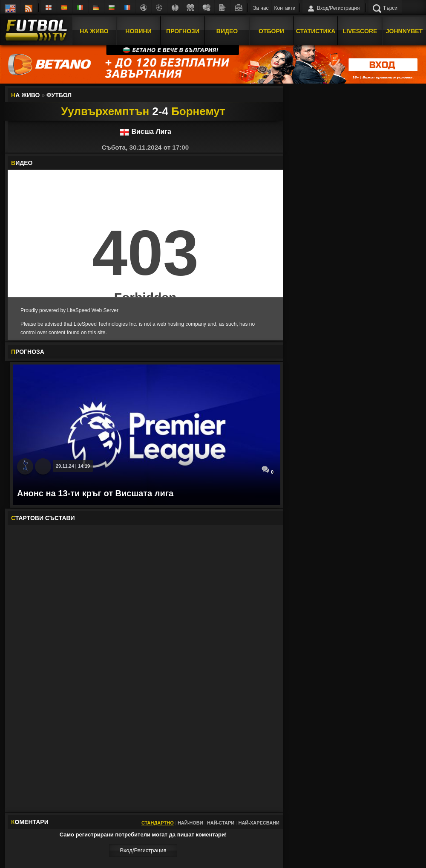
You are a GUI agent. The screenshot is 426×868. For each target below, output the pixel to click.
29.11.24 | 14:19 (73, 466)
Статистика (316, 31)
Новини (138, 31)
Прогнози (183, 31)
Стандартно (158, 823)
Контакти (285, 8)
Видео (227, 31)
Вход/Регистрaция (143, 850)
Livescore (360, 31)
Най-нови (190, 823)
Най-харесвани (259, 823)
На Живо (94, 31)
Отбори (271, 31)
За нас (261, 8)
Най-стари (221, 823)
